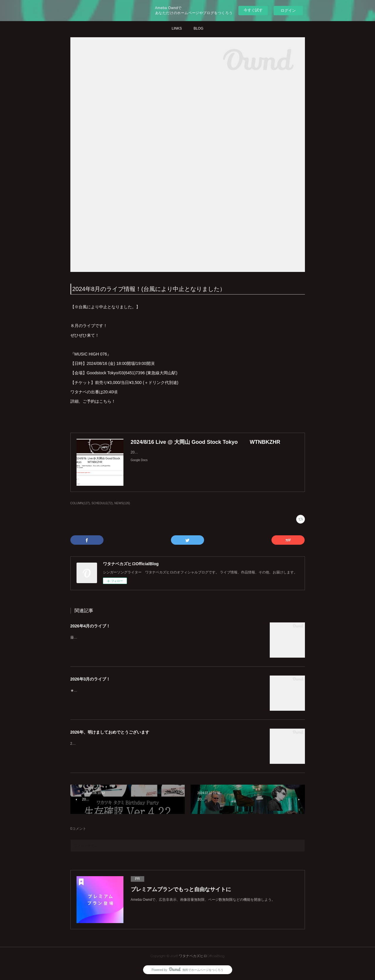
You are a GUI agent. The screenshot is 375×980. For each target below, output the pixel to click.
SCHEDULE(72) (102, 503)
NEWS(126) (122, 503)
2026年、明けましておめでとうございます (110, 732)
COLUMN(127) (80, 503)
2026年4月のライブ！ (90, 626)
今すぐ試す (253, 10)
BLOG (198, 28)
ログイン (288, 10)
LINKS (177, 28)
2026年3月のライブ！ (90, 679)
